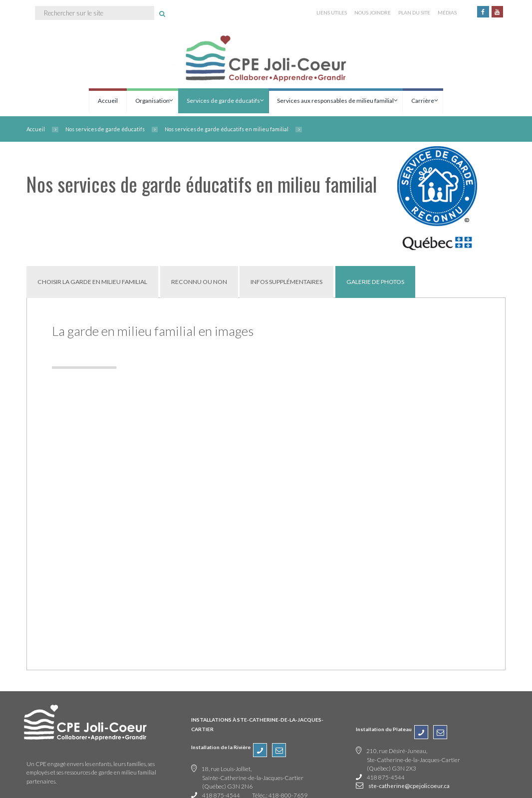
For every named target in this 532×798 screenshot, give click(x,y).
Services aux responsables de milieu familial (335, 101)
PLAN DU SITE (414, 12)
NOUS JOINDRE (373, 12)
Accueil (108, 101)
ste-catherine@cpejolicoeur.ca (409, 786)
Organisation (152, 101)
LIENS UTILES (332, 12)
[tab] (92, 282)
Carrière (423, 101)
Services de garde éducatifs (223, 101)
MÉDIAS (447, 12)
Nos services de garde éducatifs (105, 129)
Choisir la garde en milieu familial (92, 282)
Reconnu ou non (199, 282)
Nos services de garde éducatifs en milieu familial (227, 129)
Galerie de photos (375, 282)
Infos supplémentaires (286, 282)
